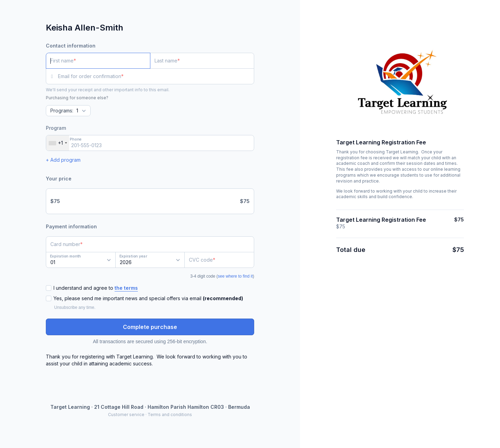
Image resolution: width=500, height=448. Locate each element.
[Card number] (150, 244)
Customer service (126, 415)
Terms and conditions (170, 415)
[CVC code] (219, 260)
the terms (126, 288)
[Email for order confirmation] (156, 76)
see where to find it (235, 276)
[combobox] (58, 143)
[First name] (98, 61)
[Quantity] (68, 111)
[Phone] (150, 143)
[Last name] (202, 61)
